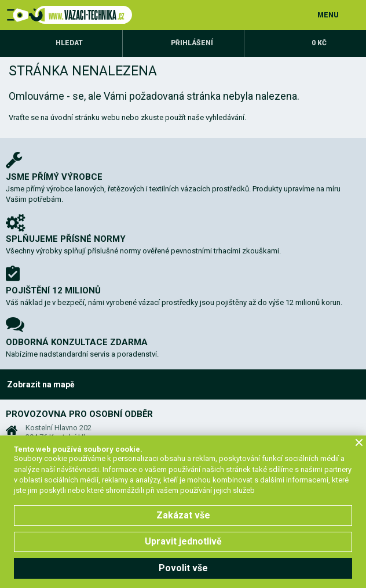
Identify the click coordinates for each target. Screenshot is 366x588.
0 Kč (319, 43)
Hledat (69, 43)
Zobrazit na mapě (41, 384)
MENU (328, 15)
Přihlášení (192, 43)
